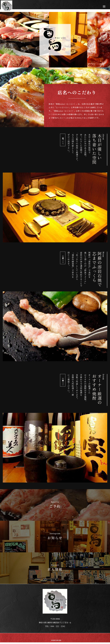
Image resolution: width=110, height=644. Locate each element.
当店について (63, 140)
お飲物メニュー (63, 380)
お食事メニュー (63, 258)
